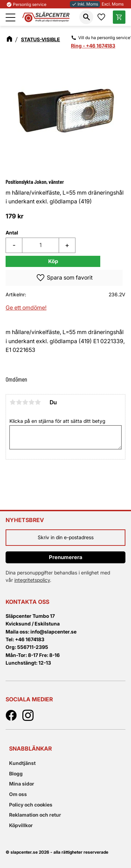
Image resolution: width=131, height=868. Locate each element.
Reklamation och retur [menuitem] (35, 815)
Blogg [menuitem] (16, 773)
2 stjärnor (19, 402)
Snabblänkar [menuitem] (30, 748)
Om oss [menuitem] (18, 794)
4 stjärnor (31, 402)
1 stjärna (13, 402)
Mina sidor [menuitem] (22, 784)
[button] (10, 17)
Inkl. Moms (85, 4)
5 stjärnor (38, 402)
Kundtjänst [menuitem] (22, 763)
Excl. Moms (113, 4)
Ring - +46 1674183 (93, 46)
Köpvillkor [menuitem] (21, 825)
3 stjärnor (25, 402)
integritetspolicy (32, 580)
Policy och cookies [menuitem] (31, 805)
